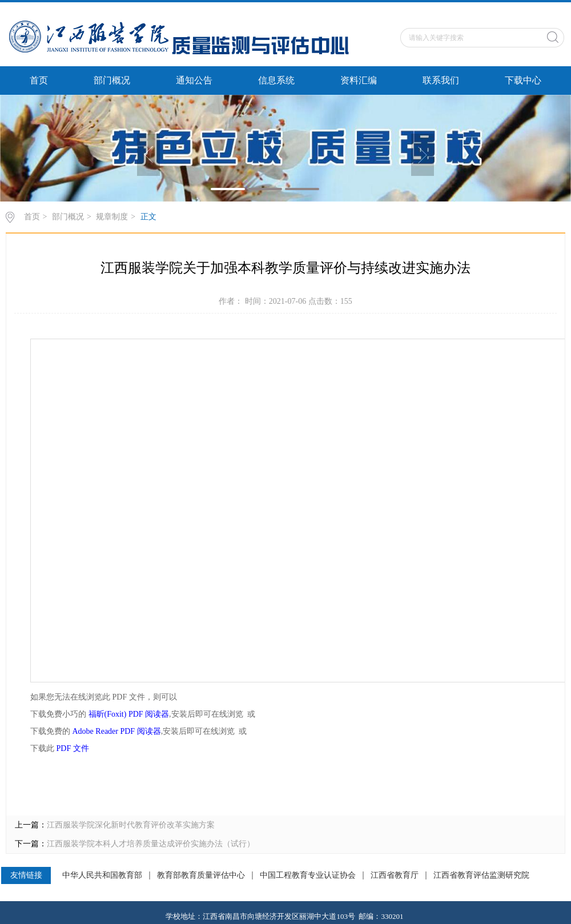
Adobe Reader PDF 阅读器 (117, 731)
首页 (39, 80)
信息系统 (276, 80)
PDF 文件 (73, 748)
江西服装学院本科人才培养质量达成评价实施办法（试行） (151, 844)
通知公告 (194, 80)
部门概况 (112, 80)
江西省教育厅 (395, 875)
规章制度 (112, 217)
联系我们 (441, 80)
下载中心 (523, 80)
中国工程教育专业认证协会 (308, 875)
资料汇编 (359, 80)
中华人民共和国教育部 (102, 875)
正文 (148, 217)
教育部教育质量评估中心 (201, 875)
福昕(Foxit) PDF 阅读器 (129, 714)
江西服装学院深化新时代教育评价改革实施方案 (131, 825)
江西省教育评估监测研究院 (481, 875)
